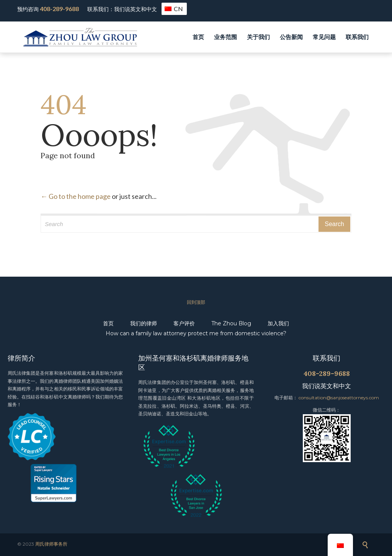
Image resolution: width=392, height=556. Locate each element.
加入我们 (278, 323)
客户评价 (184, 323)
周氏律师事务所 (51, 544)
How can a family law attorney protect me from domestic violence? (196, 333)
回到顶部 (196, 302)
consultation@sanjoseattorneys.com (339, 398)
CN (174, 9)
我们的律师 (144, 323)
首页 (108, 323)
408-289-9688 (59, 9)
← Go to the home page (76, 196)
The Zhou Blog (231, 323)
